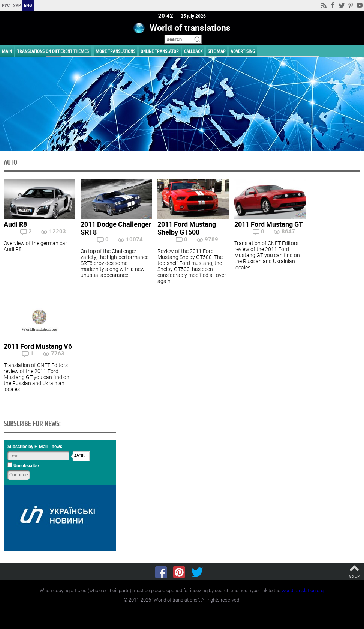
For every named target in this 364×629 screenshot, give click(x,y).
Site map (216, 51)
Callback (193, 51)
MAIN (7, 51)
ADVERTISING (243, 51)
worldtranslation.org (303, 590)
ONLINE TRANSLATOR (160, 51)
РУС (6, 5)
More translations (115, 51)
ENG (28, 5)
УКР (17, 5)
